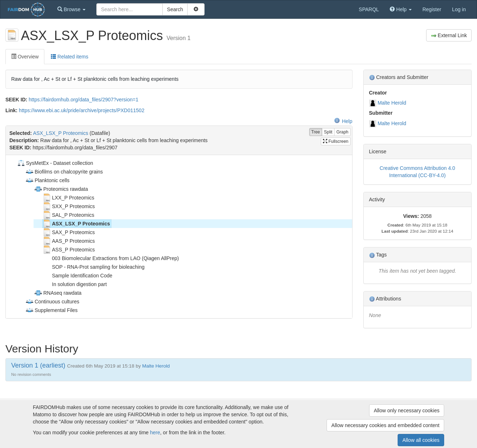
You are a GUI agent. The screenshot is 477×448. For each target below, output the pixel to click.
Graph (342, 132)
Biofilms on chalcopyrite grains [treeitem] (64, 172)
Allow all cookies (421, 440)
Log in (459, 9)
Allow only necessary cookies (407, 410)
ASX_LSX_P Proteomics (60, 133)
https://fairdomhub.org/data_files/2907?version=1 (84, 100)
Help (343, 121)
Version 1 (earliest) (38, 365)
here (155, 432)
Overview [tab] (25, 57)
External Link (449, 36)
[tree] (179, 237)
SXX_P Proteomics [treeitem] (69, 206)
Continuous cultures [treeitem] (52, 302)
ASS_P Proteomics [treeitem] (69, 250)
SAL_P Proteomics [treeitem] (68, 215)
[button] (71, 9)
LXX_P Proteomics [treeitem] (68, 198)
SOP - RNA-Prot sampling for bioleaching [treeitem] (94, 267)
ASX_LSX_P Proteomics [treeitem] (76, 224)
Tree (316, 132)
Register (432, 9)
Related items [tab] (69, 57)
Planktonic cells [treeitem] (47, 180)
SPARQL (369, 9)
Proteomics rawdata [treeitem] (61, 189)
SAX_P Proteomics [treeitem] (69, 232)
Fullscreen (336, 141)
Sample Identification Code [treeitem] (77, 276)
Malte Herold (392, 103)
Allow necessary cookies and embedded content (385, 425)
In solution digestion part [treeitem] (75, 284)
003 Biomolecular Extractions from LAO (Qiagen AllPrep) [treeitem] (111, 258)
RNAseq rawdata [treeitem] (58, 293)
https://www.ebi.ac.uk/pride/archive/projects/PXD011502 (82, 110)
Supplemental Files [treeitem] (51, 310)
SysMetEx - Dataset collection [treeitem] (55, 163)
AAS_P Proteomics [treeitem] (69, 241)
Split (328, 132)
